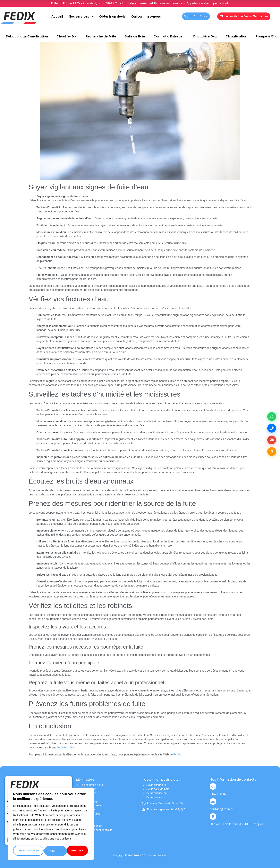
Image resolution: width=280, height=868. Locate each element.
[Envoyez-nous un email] (271, 440)
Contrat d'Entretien (169, 36)
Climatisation (236, 36)
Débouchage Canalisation (27, 36)
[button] (81, 17)
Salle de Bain (135, 36)
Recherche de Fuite (101, 36)
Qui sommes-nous (146, 16)
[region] (51, 825)
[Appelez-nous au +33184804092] (271, 428)
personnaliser (28, 851)
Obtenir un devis (112, 16)
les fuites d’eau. (67, 747)
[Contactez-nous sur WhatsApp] (271, 415)
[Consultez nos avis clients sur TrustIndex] (271, 453)
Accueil (57, 16)
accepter (77, 851)
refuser (55, 851)
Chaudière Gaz (205, 36)
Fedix (177, 754)
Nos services (81, 16)
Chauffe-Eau (67, 36)
